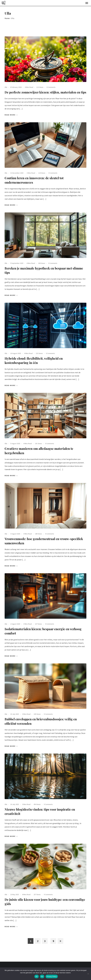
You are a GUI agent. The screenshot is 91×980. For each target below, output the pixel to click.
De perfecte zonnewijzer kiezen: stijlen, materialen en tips (45, 92)
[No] (88, 974)
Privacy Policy (52, 977)
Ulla (6, 87)
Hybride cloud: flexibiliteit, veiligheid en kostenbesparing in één (34, 361)
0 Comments (51, 87)
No (42, 977)
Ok (37, 977)
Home (7, 18)
